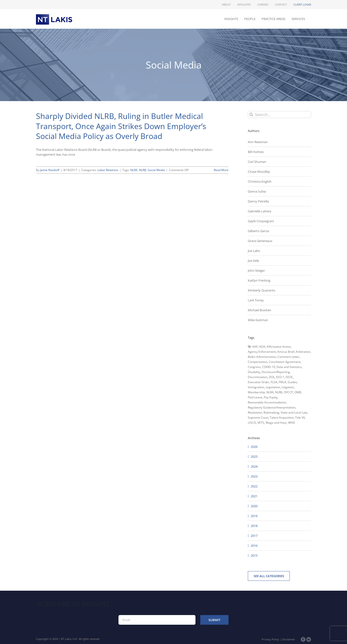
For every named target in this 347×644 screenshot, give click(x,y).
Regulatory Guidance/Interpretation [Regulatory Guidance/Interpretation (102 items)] (272, 407)
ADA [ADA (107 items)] (262, 347)
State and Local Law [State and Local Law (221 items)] (294, 412)
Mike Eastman (258, 320)
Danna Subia (257, 191)
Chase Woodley (259, 172)
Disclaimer (289, 639)
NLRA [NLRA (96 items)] (270, 392)
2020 (254, 506)
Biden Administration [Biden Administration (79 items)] (262, 357)
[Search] (251, 114)
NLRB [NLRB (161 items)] (279, 392)
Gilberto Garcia (258, 231)
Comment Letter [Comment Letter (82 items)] (288, 357)
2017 (254, 536)
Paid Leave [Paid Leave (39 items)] (255, 397)
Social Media (156, 170)
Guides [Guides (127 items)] (292, 382)
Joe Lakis (254, 251)
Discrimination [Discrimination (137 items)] (258, 377)
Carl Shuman (257, 162)
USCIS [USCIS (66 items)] (252, 423)
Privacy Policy (271, 639)
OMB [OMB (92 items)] (298, 392)
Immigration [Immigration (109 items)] (256, 387)
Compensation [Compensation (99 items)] (258, 362)
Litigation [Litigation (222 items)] (288, 387)
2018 (254, 526)
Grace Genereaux (260, 241)
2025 (254, 457)
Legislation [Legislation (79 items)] (273, 387)
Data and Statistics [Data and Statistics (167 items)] (289, 367)
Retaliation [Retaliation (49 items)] (255, 412)
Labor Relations (108, 170)
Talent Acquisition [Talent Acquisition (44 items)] (282, 418)
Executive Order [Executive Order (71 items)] (259, 382)
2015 (254, 555)
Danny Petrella (258, 201)
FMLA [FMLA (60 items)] (282, 382)
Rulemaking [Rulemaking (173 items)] (271, 412)
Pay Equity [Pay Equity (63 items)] (271, 397)
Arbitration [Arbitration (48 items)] (303, 352)
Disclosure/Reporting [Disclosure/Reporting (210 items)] (276, 372)
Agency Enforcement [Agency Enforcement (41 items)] (262, 352)
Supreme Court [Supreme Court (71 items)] (258, 418)
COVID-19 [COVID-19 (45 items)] (269, 367)
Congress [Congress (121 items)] (254, 367)
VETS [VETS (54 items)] (261, 423)
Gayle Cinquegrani (261, 221)
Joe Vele (253, 261)
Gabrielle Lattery (260, 211)
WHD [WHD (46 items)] (292, 423)
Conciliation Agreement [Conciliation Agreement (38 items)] (285, 362)
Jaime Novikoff (50, 170)
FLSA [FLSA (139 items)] (274, 382)
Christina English (260, 181)
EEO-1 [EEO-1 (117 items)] (280, 377)
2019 (254, 516)
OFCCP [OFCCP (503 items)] (288, 392)
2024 (254, 466)
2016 (254, 546)
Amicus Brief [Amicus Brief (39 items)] (286, 352)
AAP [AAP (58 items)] (255, 347)
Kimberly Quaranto (262, 290)
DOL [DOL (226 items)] (272, 377)
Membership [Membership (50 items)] (256, 392)
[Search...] (279, 114)
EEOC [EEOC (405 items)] (289, 377)
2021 (254, 496)
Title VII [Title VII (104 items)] (300, 418)
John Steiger (256, 270)
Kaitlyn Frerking (259, 280)
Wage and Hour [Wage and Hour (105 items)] (276, 423)
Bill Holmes (256, 152)
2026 (254, 447)
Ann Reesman (258, 142)
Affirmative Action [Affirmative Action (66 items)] (279, 347)
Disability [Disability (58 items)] (254, 372)
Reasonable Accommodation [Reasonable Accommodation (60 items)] (267, 402)
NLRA (134, 170)
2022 (254, 486)
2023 (254, 476)
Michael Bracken (260, 310)
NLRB (143, 170)
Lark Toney (256, 300)
